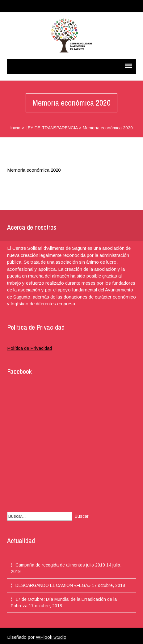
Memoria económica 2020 (34, 170)
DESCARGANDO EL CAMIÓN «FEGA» (53, 585)
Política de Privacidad (29, 348)
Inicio (15, 128)
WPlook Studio (51, 637)
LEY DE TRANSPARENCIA (52, 128)
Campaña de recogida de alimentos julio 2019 (60, 565)
